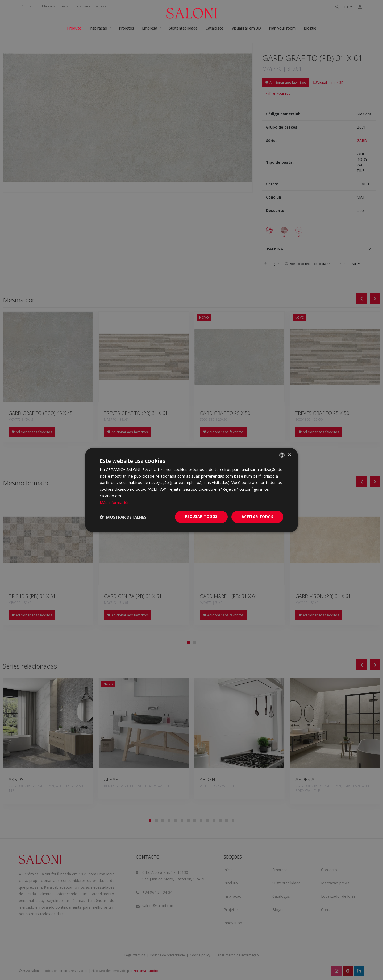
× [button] (289, 455)
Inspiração (98, 28)
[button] (123, 517)
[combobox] (282, 455)
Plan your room (282, 28)
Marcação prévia (55, 6)
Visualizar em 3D (246, 28)
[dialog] (191, 490)
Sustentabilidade (183, 28)
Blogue (310, 28)
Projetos (126, 28)
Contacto (29, 6)
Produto (74, 28)
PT (347, 7)
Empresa (150, 28)
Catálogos (215, 28)
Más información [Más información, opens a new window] (115, 502)
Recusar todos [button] (201, 517)
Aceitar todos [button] (257, 517)
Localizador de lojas (90, 6)
